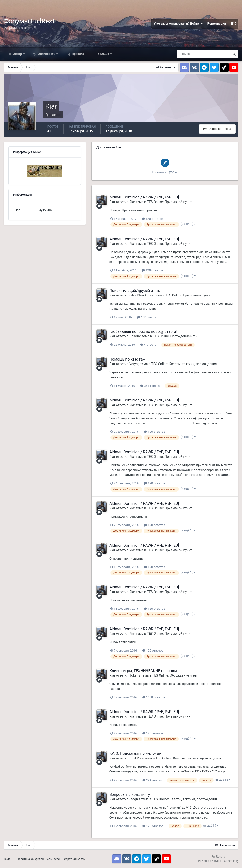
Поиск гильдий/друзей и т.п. (135, 291)
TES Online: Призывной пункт (170, 202)
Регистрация (217, 24)
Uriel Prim (136, 758)
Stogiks (135, 799)
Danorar (135, 336)
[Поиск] (203, 54)
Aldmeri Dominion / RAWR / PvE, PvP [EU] (144, 197)
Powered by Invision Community (218, 861)
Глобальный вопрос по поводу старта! (143, 332)
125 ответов (153, 826)
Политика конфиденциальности (38, 859)
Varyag (134, 364)
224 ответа (152, 780)
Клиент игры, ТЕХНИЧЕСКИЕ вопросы (143, 671)
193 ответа (147, 317)
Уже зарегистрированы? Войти (178, 24)
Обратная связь (74, 859)
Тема (8, 859)
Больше (103, 54)
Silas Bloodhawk (141, 295)
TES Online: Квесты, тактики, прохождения (184, 364)
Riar (112, 202)
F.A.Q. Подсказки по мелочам (136, 753)
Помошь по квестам (127, 359)
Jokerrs (135, 675)
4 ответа (148, 345)
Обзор (17, 54)
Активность (47, 54)
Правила (78, 54)
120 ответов (152, 219)
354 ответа (150, 386)
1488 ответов (154, 697)
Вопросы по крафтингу (130, 795)
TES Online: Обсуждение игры (176, 336)
